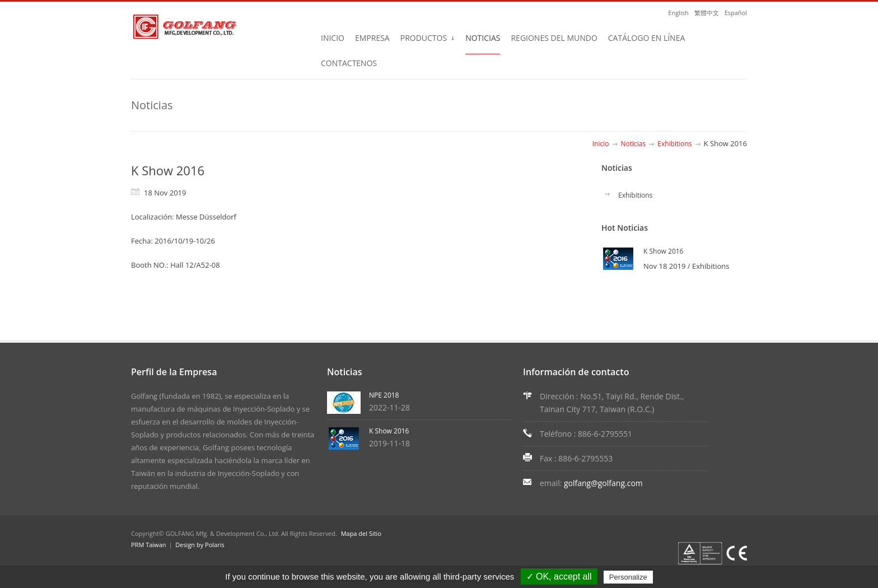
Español (736, 13)
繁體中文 (707, 13)
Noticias (483, 38)
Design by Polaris (200, 545)
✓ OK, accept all (559, 577)
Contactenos (349, 63)
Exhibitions (674, 144)
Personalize (628, 577)
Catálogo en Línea (646, 38)
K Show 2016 (663, 251)
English (678, 13)
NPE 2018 (384, 395)
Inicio (333, 38)
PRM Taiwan (149, 545)
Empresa (372, 38)
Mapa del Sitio (359, 533)
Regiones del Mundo (554, 38)
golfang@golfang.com (603, 483)
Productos (428, 41)
